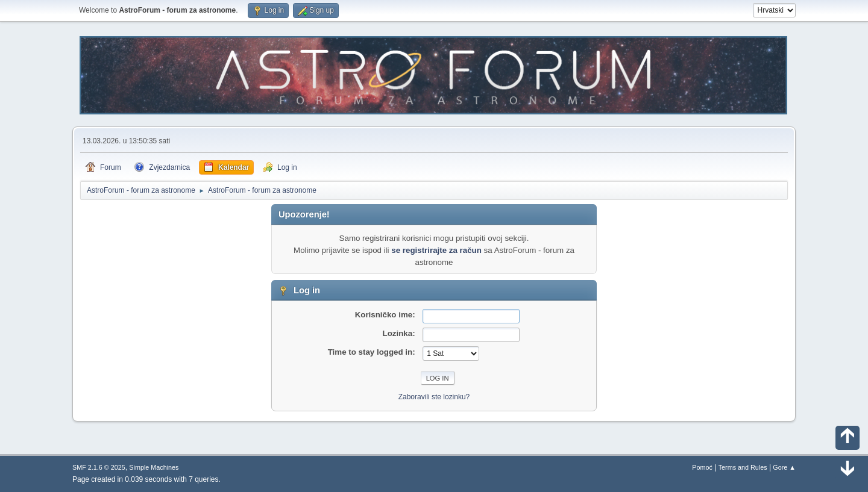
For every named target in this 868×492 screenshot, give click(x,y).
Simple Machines (154, 467)
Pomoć (702, 467)
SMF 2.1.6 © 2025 (99, 467)
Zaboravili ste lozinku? (434, 397)
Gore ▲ (784, 467)
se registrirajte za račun (436, 250)
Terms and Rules (743, 467)
